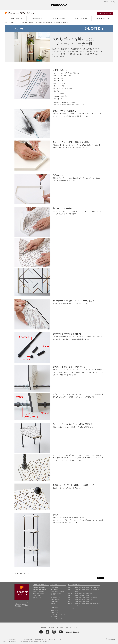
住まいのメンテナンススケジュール (58, 615)
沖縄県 (77, 605)
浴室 (51, 594)
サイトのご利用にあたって (10, 639)
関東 (69, 590)
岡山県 (84, 600)
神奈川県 (95, 590)
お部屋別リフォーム (55, 611)
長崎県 (84, 604)
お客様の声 (53, 604)
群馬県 (80, 590)
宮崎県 (95, 604)
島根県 (80, 600)
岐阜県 (77, 596)
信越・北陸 (70, 594)
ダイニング (57, 592)
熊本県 (87, 604)
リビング (62, 592)
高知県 (87, 602)
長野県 (91, 594)
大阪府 (84, 598)
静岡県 (80, 596)
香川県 (80, 602)
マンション (56, 590)
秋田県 (84, 588)
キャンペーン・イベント (102, 19)
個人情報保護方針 (39, 639)
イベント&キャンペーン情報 (39, 594)
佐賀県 (80, 604)
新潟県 (77, 594)
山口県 (91, 600)
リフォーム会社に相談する (73, 608)
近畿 (69, 598)
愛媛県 (84, 602)
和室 (60, 594)
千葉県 (87, 590)
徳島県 (77, 602)
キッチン (52, 592)
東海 (69, 596)
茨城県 (77, 590)
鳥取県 (77, 600)
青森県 (80, 588)
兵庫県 (87, 598)
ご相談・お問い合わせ (81, 19)
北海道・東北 (71, 588)
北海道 (77, 588)
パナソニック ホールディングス (53, 639)
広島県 (87, 600)
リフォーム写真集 (54, 602)
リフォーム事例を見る (16, 19)
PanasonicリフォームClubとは (39, 588)
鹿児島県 (99, 604)
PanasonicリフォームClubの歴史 (40, 590)
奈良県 (91, 598)
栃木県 (77, 591)
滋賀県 (77, 598)
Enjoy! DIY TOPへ (22, 574)
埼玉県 (84, 590)
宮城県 (91, 588)
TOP (6, 23)
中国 (69, 600)
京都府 (80, 598)
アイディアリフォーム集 (55, 598)
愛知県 (84, 596)
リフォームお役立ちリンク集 (56, 619)
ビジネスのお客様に (37, 596)
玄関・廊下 (53, 595)
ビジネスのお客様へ (105, 14)
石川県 (84, 594)
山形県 (95, 588)
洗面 (58, 594)
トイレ (55, 594)
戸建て (52, 590)
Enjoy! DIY (32, 23)
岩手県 (87, 588)
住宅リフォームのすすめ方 (38, 592)
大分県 (91, 604)
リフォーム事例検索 (55, 588)
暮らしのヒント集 (54, 613)
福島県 (98, 588)
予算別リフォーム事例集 (55, 600)
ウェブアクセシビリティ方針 (25, 639)
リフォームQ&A (54, 617)
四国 (69, 602)
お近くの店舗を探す (37, 19)
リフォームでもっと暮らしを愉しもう (18, 23)
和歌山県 (95, 598)
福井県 (87, 594)
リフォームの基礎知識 (59, 19)
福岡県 (77, 604)
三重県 (87, 596)
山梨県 (99, 590)
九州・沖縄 (70, 604)
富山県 (80, 594)
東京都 (91, 590)
